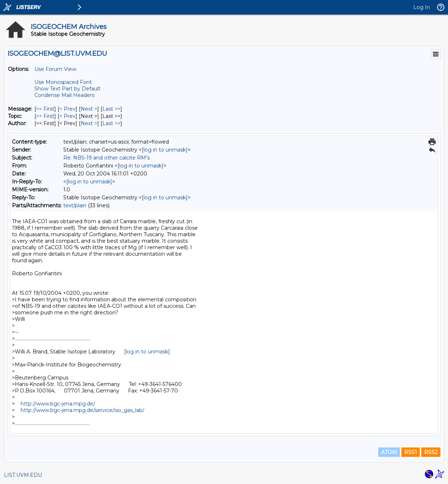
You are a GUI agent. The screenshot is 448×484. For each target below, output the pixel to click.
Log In (422, 7)
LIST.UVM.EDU (23, 475)
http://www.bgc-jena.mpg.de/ (58, 404)
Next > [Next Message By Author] (89, 123)
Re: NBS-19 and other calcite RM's (106, 158)
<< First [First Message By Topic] (45, 116)
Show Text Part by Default (67, 89)
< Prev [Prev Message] (67, 109)
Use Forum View (55, 69)
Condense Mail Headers (64, 95)
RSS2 (431, 452)
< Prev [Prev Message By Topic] (67, 116)
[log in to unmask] (165, 150)
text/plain (75, 205)
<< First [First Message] (45, 109)
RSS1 (411, 452)
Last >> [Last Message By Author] (111, 123)
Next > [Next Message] (89, 109)
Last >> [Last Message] (111, 109)
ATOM (389, 452)
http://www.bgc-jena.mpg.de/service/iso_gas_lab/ (82, 410)
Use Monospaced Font (63, 82)
